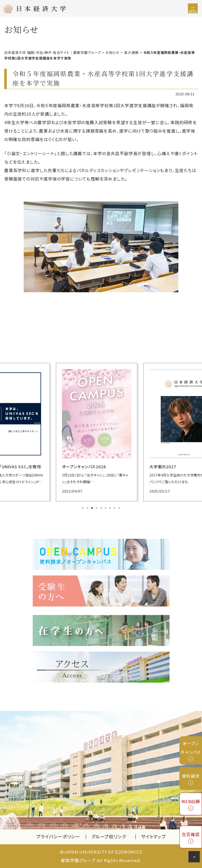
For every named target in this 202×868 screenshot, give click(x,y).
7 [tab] (111, 509)
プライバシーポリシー (58, 836)
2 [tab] (88, 509)
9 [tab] (120, 509)
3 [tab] (93, 509)
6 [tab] (106, 509)
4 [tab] (97, 509)
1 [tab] (84, 509)
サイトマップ (153, 836)
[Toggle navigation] (193, 8)
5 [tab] (102, 509)
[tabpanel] (101, 432)
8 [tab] (115, 509)
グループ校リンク (113, 836)
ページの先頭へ (195, 858)
